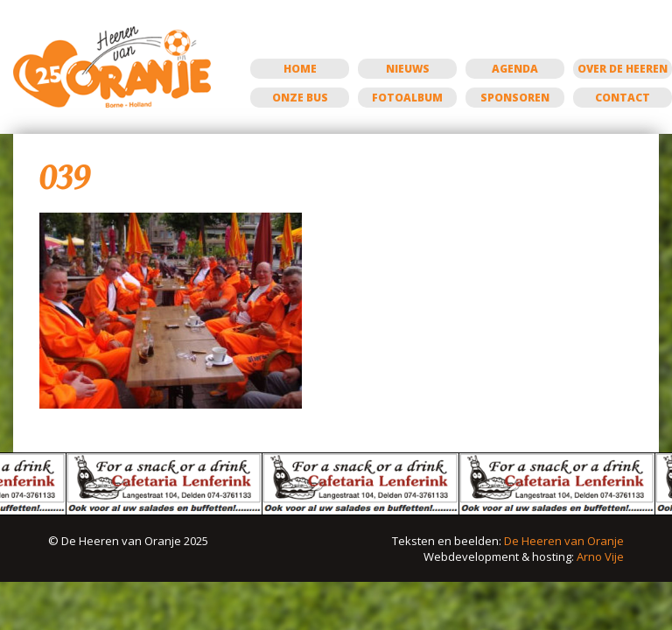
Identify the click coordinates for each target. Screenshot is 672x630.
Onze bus (300, 98)
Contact (623, 98)
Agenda (515, 69)
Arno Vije (600, 556)
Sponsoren (515, 98)
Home (300, 69)
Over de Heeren (623, 69)
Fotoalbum (407, 98)
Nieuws (408, 69)
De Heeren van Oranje (564, 541)
